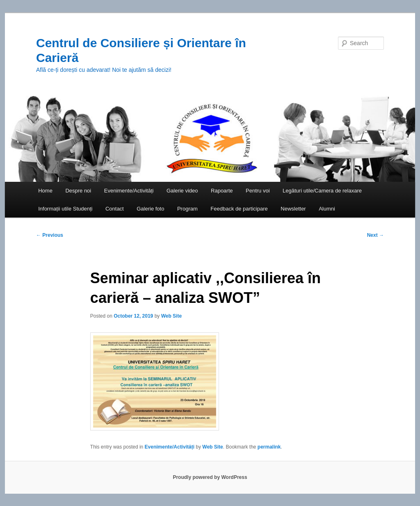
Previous (50, 235)
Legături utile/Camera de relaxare (322, 191)
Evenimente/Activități (129, 191)
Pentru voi (258, 191)
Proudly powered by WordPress (210, 477)
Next (375, 235)
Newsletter (293, 209)
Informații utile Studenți (65, 209)
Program (187, 209)
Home (45, 191)
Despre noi (78, 191)
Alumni (327, 209)
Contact (115, 209)
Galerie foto (150, 209)
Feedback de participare (239, 209)
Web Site (171, 316)
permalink (269, 447)
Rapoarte (222, 191)
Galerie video (182, 191)
